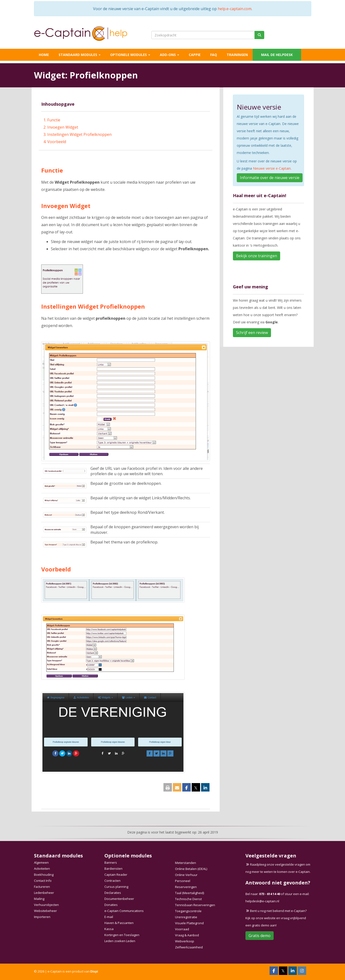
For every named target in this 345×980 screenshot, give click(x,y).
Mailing (39, 899)
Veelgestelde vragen (271, 856)
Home (44, 55)
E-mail (109, 917)
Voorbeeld (57, 142)
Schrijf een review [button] (252, 333)
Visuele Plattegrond (189, 923)
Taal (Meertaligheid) (189, 893)
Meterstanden (186, 863)
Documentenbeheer (119, 899)
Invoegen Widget (63, 127)
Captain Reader (116, 875)
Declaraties (113, 893)
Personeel (183, 881)
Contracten (112, 881)
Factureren (42, 887)
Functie (54, 120)
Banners (111, 862)
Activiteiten (42, 869)
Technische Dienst (188, 899)
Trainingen (237, 55)
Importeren (42, 917)
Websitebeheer (45, 911)
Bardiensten (113, 869)
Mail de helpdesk (277, 55)
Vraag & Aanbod (187, 935)
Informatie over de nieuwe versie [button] (270, 178)
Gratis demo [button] (260, 936)
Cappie (195, 55)
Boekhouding (44, 875)
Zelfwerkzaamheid (189, 947)
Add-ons (169, 55)
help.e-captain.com (235, 9)
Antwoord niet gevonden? (278, 883)
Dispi (94, 971)
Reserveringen (186, 887)
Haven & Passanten (119, 923)
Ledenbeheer (44, 893)
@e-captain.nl (262, 901)
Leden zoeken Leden (120, 941)
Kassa (109, 929)
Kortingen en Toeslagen (122, 935)
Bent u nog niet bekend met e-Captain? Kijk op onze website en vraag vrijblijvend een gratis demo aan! (276, 918)
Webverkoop (185, 941)
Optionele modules (130, 55)
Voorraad (182, 929)
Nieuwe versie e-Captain (272, 168)
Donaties (111, 905)
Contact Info (43, 881)
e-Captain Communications (124, 911)
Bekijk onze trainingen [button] (257, 256)
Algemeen (41, 862)
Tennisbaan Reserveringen (195, 905)
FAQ (214, 55)
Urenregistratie (186, 917)
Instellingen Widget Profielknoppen (79, 134)
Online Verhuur (186, 875)
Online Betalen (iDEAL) (191, 869)
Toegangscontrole (188, 911)
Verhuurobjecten (46, 905)
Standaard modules (80, 55)
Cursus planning (116, 887)
